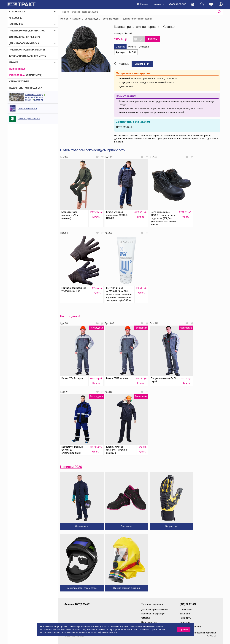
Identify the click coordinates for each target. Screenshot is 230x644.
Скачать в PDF (142, 64)
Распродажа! (70, 316)
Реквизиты (186, 618)
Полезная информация (153, 614)
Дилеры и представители (155, 610)
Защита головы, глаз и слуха (27, 31)
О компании (186, 610)
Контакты (159, 4)
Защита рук (16, 24)
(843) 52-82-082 (178, 4)
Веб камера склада (34, 95)
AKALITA (211, 636)
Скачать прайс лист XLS (29, 119)
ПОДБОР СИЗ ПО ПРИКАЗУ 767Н (26, 88)
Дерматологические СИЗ (24, 43)
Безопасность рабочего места (28, 56)
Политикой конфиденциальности (101, 632)
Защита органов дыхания (25, 37)
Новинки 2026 (18, 69)
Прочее (14, 62)
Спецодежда (17, 12)
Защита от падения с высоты (27, 50)
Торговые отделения (152, 604)
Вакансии (185, 614)
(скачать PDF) (34, 75)
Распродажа (17, 75)
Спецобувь (16, 18)
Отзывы (146, 618)
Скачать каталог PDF (28, 108)
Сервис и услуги (19, 81)
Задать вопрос (149, 622)
